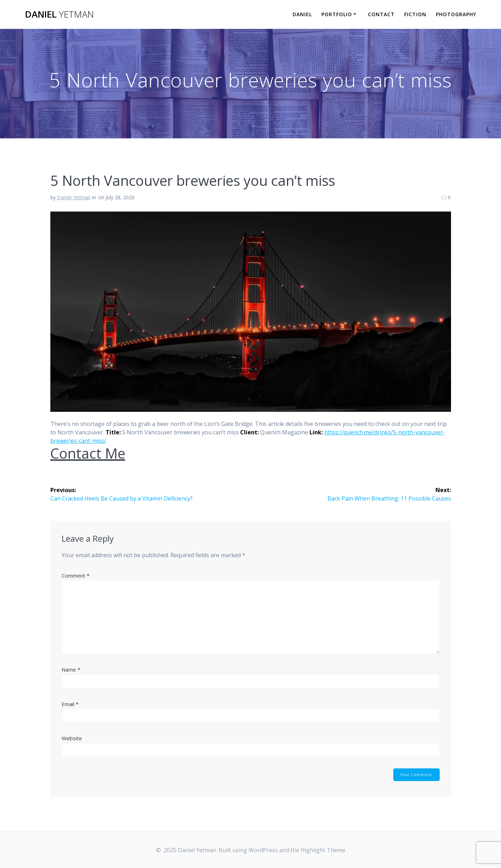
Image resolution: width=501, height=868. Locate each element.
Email (70, 704)
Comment (76, 575)
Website (72, 738)
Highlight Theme (323, 850)
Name (71, 669)
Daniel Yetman (74, 197)
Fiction (415, 14)
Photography (456, 14)
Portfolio (337, 14)
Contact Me (88, 453)
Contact (381, 14)
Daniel (60, 14)
